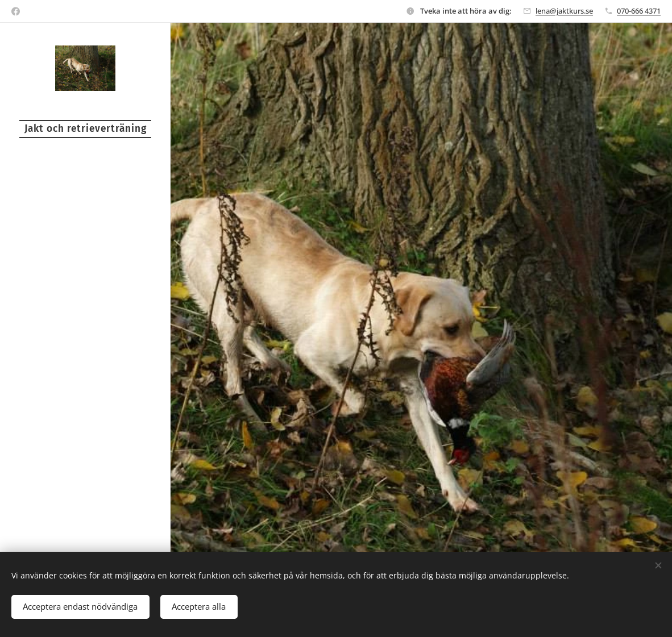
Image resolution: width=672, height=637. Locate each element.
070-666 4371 (639, 11)
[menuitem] (85, 260)
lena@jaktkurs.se (564, 11)
